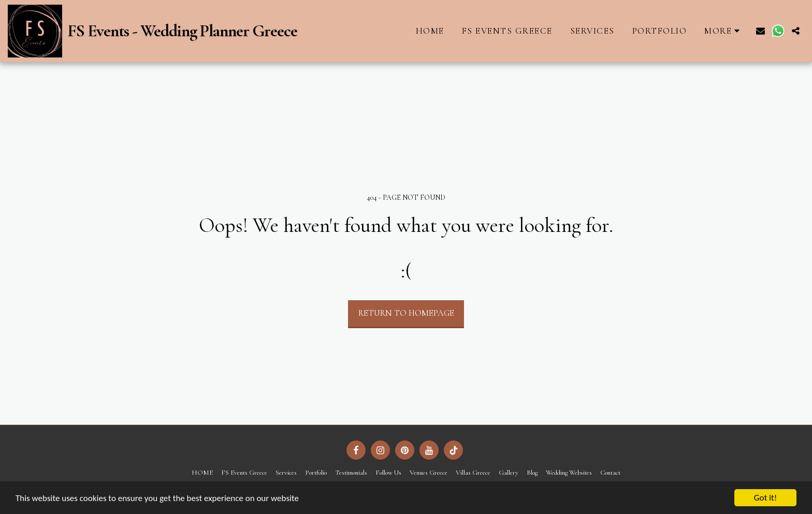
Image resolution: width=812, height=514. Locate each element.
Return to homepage (406, 313)
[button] (760, 31)
